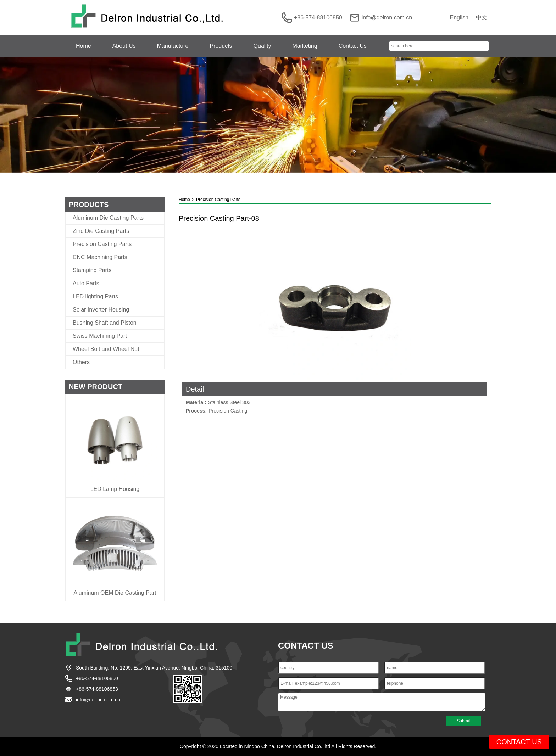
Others (81, 362)
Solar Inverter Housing (101, 310)
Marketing (305, 46)
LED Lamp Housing (115, 489)
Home (84, 46)
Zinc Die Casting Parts (101, 231)
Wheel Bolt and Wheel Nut (106, 349)
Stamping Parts (92, 270)
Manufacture (173, 46)
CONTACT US (519, 742)
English (459, 18)
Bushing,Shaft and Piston (105, 323)
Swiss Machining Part (100, 336)
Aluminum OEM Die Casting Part (115, 593)
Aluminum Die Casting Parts (108, 218)
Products (221, 46)
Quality (262, 46)
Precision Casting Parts (102, 244)
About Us (124, 46)
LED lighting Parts (95, 297)
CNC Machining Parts (100, 257)
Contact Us (353, 46)
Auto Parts (86, 284)
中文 (482, 18)
